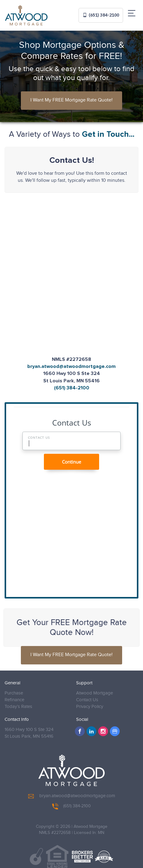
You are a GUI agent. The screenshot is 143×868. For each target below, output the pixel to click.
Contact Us (87, 700)
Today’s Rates (18, 707)
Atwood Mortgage (95, 693)
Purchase (14, 693)
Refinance (14, 700)
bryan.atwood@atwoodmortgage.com (71, 366)
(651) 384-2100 (101, 15)
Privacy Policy (90, 707)
